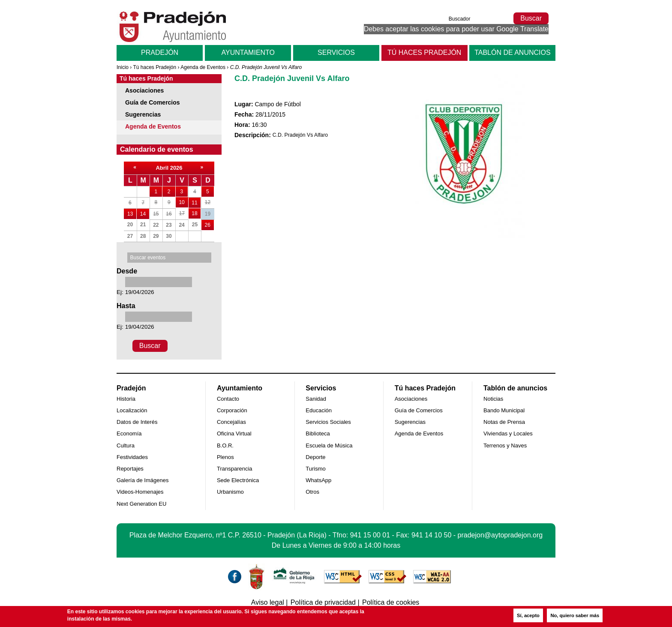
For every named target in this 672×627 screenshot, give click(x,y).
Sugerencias (143, 114)
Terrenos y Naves (505, 445)
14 (145, 213)
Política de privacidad (323, 602)
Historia (126, 399)
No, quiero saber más (575, 615)
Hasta (126, 306)
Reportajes (130, 469)
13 (132, 213)
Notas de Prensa (504, 422)
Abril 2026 (169, 168)
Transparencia (235, 469)
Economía (129, 433)
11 (196, 202)
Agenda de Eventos (203, 67)
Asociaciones (144, 90)
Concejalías (231, 422)
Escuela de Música (329, 445)
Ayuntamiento (248, 52)
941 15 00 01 (370, 535)
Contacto (228, 399)
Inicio (123, 67)
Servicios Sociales (328, 422)
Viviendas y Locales (508, 433)
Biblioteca (318, 433)
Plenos (225, 457)
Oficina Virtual (234, 433)
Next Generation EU (141, 504)
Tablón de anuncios (513, 52)
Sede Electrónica (238, 480)
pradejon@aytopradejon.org (500, 535)
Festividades (132, 457)
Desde (127, 271)
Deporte (315, 457)
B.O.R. (225, 445)
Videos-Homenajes (140, 492)
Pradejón (160, 52)
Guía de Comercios (153, 102)
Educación (319, 410)
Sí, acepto (528, 615)
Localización (132, 410)
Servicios (336, 52)
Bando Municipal (504, 410)
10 (183, 201)
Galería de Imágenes (142, 480)
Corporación (232, 410)
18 (196, 212)
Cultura (126, 445)
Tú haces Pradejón (424, 52)
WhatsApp (318, 480)
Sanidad (316, 399)
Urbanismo (230, 492)
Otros (312, 492)
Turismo (315, 469)
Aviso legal (268, 602)
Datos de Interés (137, 422)
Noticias (493, 399)
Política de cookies (391, 602)
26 (209, 224)
